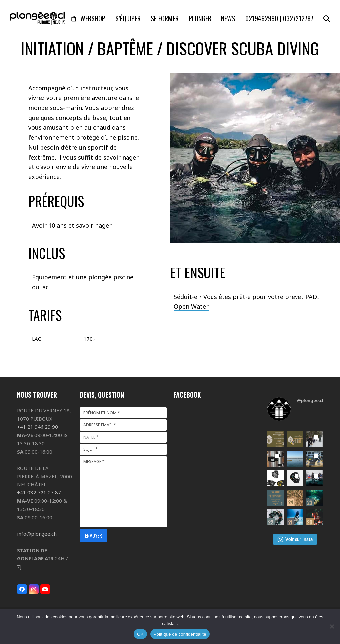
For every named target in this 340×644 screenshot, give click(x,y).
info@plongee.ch (37, 534)
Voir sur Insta (295, 539)
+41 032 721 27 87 (39, 492)
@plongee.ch (311, 400)
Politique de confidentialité (180, 634)
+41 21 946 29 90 (38, 427)
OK (140, 634)
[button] (327, 18)
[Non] (332, 626)
